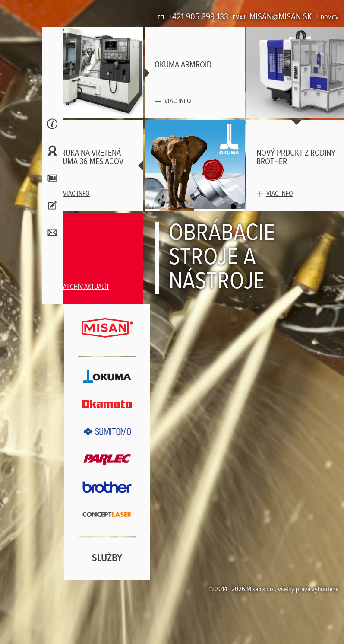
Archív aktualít (86, 287)
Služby (107, 558)
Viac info (178, 101)
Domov (330, 18)
